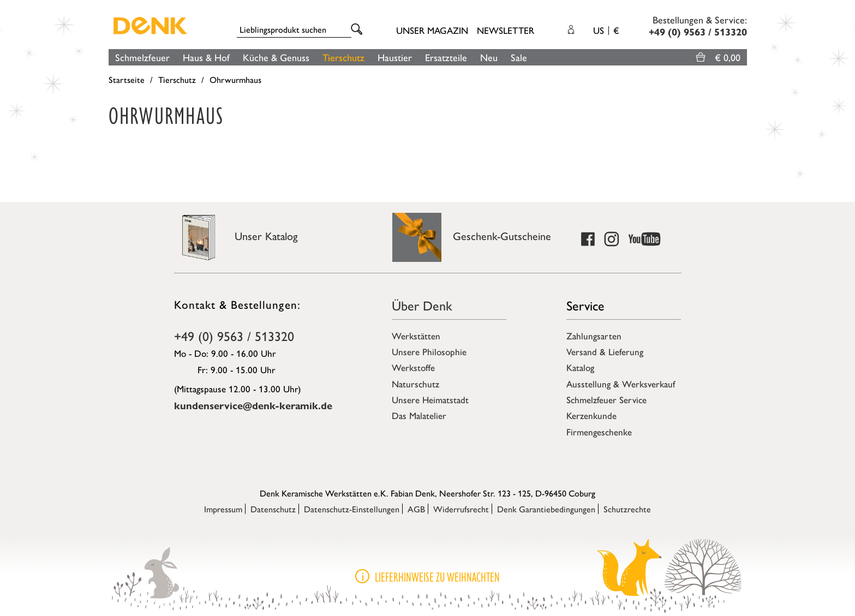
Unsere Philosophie (429, 351)
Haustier (395, 57)
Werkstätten (416, 336)
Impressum (223, 509)
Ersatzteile (446, 57)
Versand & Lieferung (605, 351)
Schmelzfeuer (142, 57)
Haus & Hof (206, 57)
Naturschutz (415, 384)
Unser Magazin (432, 30)
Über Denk (422, 305)
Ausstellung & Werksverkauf (621, 384)
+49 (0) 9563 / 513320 (234, 336)
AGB (416, 509)
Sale (519, 57)
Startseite (127, 79)
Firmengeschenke (599, 432)
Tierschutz (343, 57)
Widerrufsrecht (461, 509)
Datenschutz (273, 509)
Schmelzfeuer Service (606, 399)
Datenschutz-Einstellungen (352, 509)
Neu (489, 57)
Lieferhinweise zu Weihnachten (437, 577)
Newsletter (506, 30)
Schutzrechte (627, 509)
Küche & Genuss (276, 57)
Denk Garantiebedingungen (546, 509)
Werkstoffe (413, 367)
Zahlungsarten (594, 336)
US (606, 30)
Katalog (580, 367)
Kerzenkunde (591, 415)
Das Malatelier (419, 415)
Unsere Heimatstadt (430, 399)
